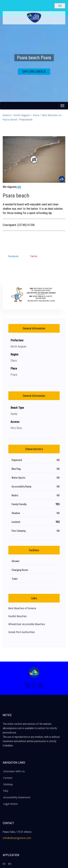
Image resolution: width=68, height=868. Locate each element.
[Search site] (49, 6)
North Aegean (22, 115)
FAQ (6, 791)
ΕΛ (4, 864)
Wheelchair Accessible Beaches (27, 624)
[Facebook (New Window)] (27, 685)
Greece (7, 115)
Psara (36, 115)
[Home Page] (34, 672)
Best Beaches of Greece (22, 608)
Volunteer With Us (14, 771)
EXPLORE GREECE (34, 72)
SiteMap (8, 784)
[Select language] (60, 6)
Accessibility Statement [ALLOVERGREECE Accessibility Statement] (17, 797)
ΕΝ (10, 864)
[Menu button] (62, 106)
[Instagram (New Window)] (34, 685)
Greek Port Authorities (22, 632)
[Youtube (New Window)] (41, 685)
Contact (8, 778)
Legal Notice (11, 804)
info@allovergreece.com (17, 838)
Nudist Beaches (17, 616)
